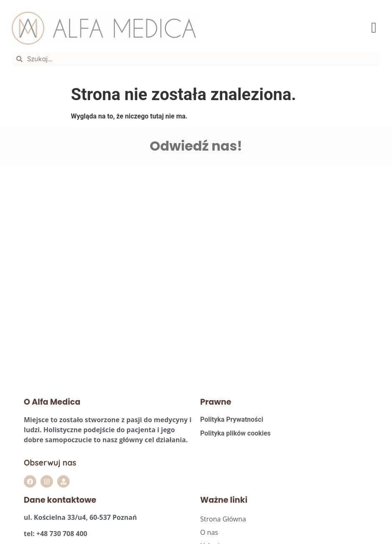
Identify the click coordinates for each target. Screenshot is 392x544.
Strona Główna (223, 512)
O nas (209, 525)
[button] (374, 28)
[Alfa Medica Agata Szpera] (98, 270)
